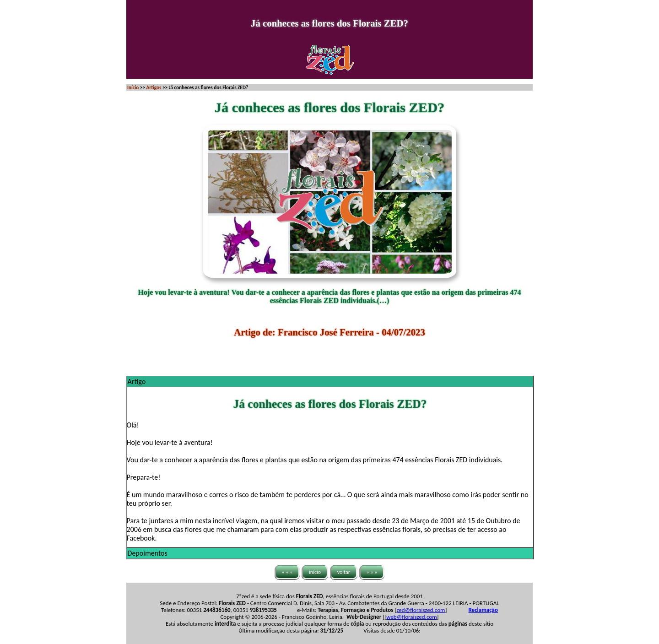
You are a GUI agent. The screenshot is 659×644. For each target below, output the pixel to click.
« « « (287, 572)
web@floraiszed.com (411, 617)
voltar (344, 572)
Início (133, 87)
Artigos (154, 87)
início (315, 572)
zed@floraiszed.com (421, 610)
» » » (372, 572)
